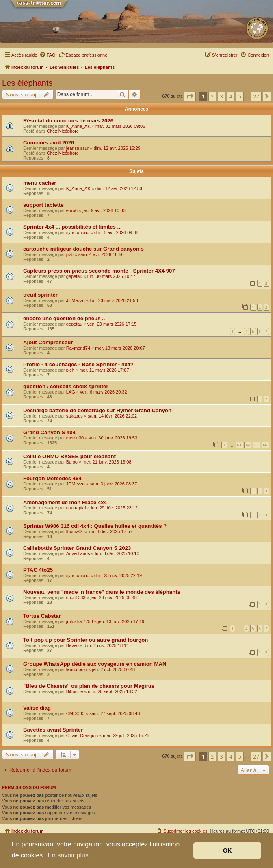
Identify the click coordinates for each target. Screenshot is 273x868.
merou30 (75, 438)
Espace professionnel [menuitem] (83, 55)
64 (248, 445)
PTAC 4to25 (38, 570)
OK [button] (227, 851)
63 (239, 445)
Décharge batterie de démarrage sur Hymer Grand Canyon (97, 410)
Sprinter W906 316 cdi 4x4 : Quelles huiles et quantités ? (95, 526)
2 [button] (212, 96)
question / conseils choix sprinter (66, 386)
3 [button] (222, 96)
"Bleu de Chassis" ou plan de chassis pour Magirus (89, 686)
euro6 (72, 210)
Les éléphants (27, 83)
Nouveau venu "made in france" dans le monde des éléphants (102, 592)
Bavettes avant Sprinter (53, 730)
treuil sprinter (40, 295)
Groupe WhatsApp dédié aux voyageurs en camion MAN (95, 664)
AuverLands (78, 553)
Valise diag (37, 708)
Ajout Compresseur (48, 342)
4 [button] (231, 96)
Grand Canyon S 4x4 (49, 432)
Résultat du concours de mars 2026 (68, 121)
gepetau (74, 276)
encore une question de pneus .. (64, 318)
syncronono (78, 232)
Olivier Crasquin (82, 735)
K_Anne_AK (78, 126)
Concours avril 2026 (49, 143)
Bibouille (75, 691)
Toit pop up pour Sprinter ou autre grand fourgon (86, 640)
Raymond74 (78, 348)
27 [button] (256, 96)
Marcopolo (77, 669)
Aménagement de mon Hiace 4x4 (65, 502)
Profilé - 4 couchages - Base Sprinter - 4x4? (78, 364)
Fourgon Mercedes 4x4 (52, 478)
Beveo (73, 645)
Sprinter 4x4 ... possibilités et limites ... (73, 227)
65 (256, 445)
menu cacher (40, 183)
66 (265, 445)
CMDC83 (75, 713)
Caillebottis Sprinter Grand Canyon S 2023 (77, 548)
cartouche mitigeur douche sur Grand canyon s (83, 249)
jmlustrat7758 (80, 621)
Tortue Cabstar (42, 616)
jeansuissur (78, 148)
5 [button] (240, 96)
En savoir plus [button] (68, 855)
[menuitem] (48, 55)
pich (70, 370)
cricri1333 (76, 597)
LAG (71, 392)
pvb (70, 254)
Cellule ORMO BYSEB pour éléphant (69, 456)
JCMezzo (76, 300)
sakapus (75, 416)
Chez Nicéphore (63, 131)
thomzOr (75, 531)
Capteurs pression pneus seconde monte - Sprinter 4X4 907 (99, 271)
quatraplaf (76, 508)
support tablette (43, 205)
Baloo (72, 462)
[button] (190, 96)
